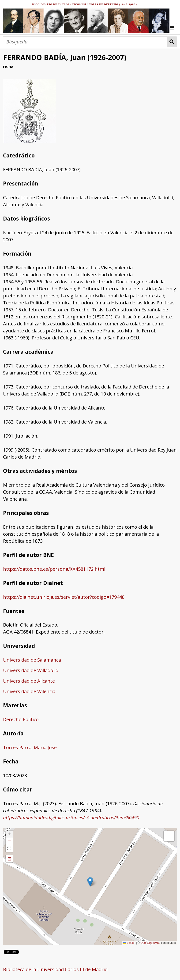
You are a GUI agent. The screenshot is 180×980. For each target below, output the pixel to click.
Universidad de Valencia (29, 691)
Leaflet (129, 943)
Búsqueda (172, 42)
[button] (90, 882)
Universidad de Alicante (29, 681)
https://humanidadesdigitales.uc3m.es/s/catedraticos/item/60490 (71, 818)
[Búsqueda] (85, 42)
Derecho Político (21, 719)
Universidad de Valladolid (31, 670)
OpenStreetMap (150, 943)
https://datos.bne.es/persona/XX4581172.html (54, 569)
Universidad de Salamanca (32, 660)
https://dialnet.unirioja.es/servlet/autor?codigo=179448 (64, 597)
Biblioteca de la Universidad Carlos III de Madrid (55, 969)
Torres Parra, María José (30, 747)
